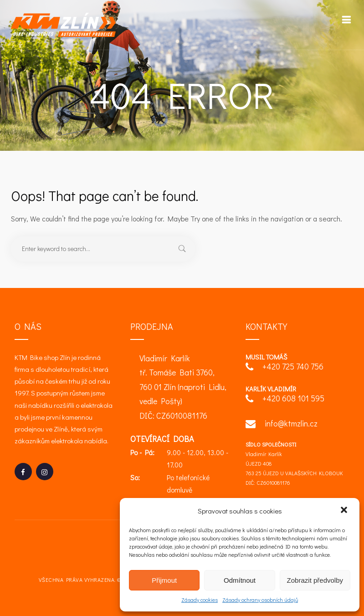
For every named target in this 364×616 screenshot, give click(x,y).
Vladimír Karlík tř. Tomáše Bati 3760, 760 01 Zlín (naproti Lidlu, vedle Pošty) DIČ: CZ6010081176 (183, 387)
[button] (345, 511)
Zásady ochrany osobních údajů (260, 600)
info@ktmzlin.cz (282, 424)
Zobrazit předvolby (315, 580)
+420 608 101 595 (285, 399)
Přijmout (164, 580)
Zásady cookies (200, 600)
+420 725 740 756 (285, 367)
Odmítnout (240, 580)
